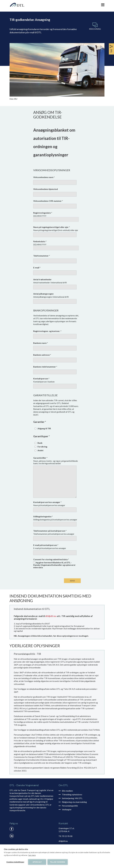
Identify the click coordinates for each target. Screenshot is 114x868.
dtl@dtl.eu (51, 616)
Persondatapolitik (70, 806)
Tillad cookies (58, 862)
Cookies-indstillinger (15, 862)
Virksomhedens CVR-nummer (48, 201)
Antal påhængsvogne (43, 294)
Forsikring (42, 447)
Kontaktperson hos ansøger (47, 502)
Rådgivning (95, 29)
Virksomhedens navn (44, 177)
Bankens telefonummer (45, 367)
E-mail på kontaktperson (46, 545)
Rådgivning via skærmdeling (74, 802)
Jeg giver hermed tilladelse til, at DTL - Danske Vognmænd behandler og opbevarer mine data (54, 565)
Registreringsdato (43, 213)
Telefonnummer (42, 256)
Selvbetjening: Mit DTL (72, 798)
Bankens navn (41, 343)
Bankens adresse (42, 355)
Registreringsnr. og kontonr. (47, 331)
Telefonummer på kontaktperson (50, 531)
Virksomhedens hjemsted (46, 189)
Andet (40, 450)
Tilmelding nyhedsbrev (72, 794)
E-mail (37, 268)
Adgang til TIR (44, 428)
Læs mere (32, 855)
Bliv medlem (67, 791)
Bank (40, 443)
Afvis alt (37, 862)
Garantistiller (40, 458)
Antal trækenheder (42, 279)
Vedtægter (67, 809)
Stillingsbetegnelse (43, 516)
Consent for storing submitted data (51, 559)
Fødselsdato (40, 241)
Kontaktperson (41, 379)
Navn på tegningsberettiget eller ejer (52, 227)
